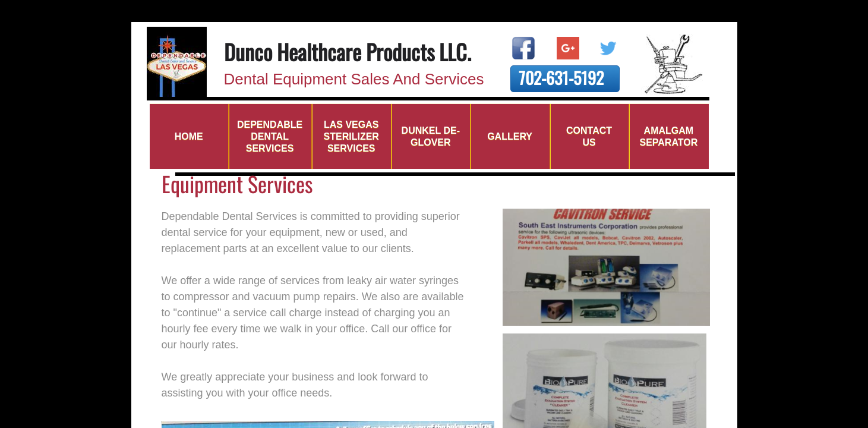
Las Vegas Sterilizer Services (351, 136)
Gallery (510, 136)
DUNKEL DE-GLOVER (431, 136)
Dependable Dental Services (270, 136)
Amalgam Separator (668, 136)
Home (189, 136)
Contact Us (589, 136)
